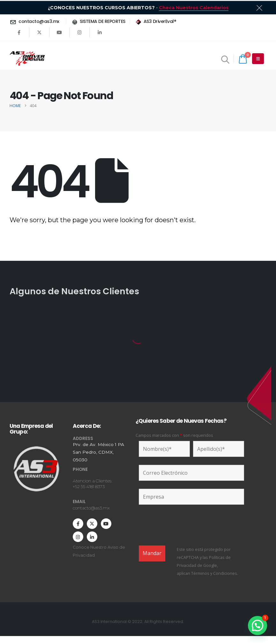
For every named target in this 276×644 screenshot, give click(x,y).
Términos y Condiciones (214, 573)
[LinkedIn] (100, 32)
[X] (39, 32)
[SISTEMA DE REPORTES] (98, 21)
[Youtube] (59, 32)
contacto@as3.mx (91, 508)
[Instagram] (79, 32)
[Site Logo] (27, 59)
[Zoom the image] (36, 446)
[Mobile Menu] (258, 59)
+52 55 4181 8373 (89, 487)
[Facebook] (19, 32)
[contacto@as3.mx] (36, 21)
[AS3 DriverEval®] (156, 21)
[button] (225, 59)
